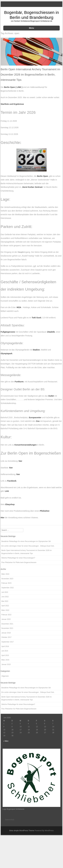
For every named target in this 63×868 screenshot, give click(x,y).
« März (6, 741)
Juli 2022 (5, 592)
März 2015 (5, 660)
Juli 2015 (5, 651)
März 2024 (5, 574)
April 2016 (5, 646)
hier (11, 468)
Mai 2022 (5, 601)
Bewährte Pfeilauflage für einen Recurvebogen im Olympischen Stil (26, 541)
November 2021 (7, 628)
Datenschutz (10, 820)
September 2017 (8, 642)
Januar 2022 (6, 619)
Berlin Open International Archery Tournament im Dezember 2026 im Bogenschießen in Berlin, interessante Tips (30, 75)
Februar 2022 (6, 615)
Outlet (51, 396)
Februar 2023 (6, 583)
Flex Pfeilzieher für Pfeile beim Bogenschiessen (19, 562)
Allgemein (5, 676)
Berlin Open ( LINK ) (13, 87)
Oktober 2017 (7, 637)
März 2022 (5, 610)
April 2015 (5, 655)
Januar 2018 (6, 633)
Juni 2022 (5, 597)
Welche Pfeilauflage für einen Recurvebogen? (18, 558)
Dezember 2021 (7, 624)
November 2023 (7, 579)
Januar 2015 (6, 664)
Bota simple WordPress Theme (22, 831)
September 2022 (8, 588)
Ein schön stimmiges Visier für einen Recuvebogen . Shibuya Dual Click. (28, 546)
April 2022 (5, 606)
